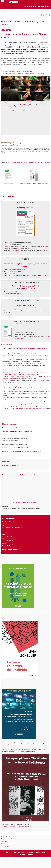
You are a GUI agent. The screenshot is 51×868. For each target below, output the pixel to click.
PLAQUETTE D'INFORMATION (19, 162)
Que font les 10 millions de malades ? (34, 397)
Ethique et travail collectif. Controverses (19, 384)
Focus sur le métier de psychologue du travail (25, 503)
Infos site (8, 853)
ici (37, 455)
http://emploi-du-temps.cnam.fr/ (19, 428)
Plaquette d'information (8, 183)
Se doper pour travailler (36, 392)
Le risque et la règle (16, 405)
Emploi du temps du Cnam (11, 465)
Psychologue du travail (26, 208)
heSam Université (41, 853)
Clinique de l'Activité (25, 305)
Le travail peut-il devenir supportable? (27, 403)
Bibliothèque (30, 853)
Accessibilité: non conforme (26, 854)
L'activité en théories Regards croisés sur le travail (29, 394)
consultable (32, 73)
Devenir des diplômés (16, 250)
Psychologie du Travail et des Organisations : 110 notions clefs (19, 375)
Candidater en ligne (9, 275)
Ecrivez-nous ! (6, 531)
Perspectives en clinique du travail (29, 401)
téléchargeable (23, 73)
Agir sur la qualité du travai (22, 386)
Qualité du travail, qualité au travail (25, 407)
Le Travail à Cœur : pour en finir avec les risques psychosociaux (26, 409)
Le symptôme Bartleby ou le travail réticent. (13, 827)
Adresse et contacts (19, 853)
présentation (8, 72)
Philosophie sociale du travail (26, 324)
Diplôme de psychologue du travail (11, 144)
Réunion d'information (10, 273)
